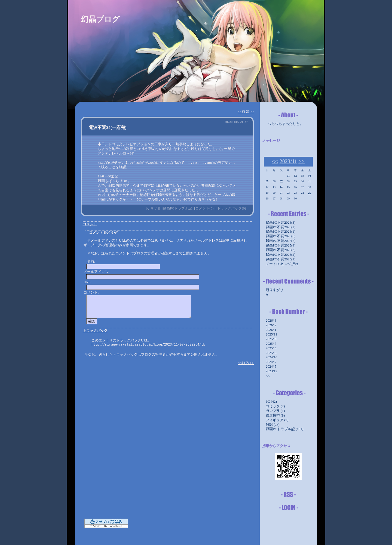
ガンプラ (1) (275, 411)
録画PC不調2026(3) (281, 222)
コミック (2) (275, 406)
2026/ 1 (271, 330)
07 (281, 181)
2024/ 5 (271, 366)
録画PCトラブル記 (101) (284, 429)
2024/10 (272, 357)
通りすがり (275, 290)
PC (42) (271, 401)
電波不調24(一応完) (108, 127)
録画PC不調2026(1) (281, 231)
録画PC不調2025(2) (281, 255)
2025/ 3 (271, 353)
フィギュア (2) (277, 420)
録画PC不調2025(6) (281, 236)
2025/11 (271, 334)
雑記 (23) (273, 425)
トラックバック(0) (231, 208)
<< (275, 161)
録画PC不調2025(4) (281, 245)
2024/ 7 (271, 362)
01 (288, 176)
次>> (250, 111)
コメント (90, 224)
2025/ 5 (271, 348)
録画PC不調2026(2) (281, 227)
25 (310, 193)
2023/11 (288, 161)
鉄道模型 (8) (275, 415)
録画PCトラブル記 (177, 208)
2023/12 (272, 371)
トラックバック (95, 330)
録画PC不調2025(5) (281, 241)
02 (295, 176)
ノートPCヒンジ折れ (282, 264)
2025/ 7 (271, 344)
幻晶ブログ (100, 19)
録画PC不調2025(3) (281, 250)
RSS (288, 495)
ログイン (288, 508)
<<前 (242, 111)
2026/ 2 (271, 325)
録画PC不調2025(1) (281, 259)
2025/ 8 (271, 339)
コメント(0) (204, 208)
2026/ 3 (271, 320)
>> (301, 161)
